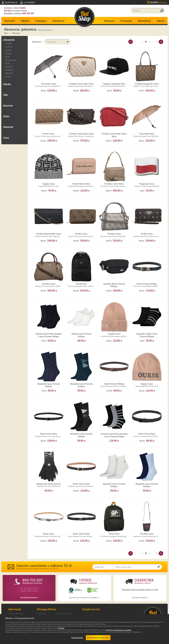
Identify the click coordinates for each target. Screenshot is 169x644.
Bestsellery (144, 21)
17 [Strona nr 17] (157, 42)
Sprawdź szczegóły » (140, 598)
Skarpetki (9, 70)
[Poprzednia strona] (131, 42)
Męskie (25, 21)
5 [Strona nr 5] (149, 42)
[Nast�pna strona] (161, 42)
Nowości (109, 21)
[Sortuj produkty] (58, 42)
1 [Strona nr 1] (135, 42)
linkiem (61, 628)
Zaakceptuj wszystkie (98, 638)
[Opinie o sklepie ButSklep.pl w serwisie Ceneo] (93, 590)
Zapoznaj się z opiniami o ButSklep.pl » (84, 598)
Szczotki (9, 67)
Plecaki (8, 50)
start (7, 33)
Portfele (9, 47)
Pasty (8, 76)
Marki (161, 21)
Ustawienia (77, 638)
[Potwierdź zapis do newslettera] (159, 567)
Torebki (9, 43)
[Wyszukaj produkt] (162, 11)
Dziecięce (41, 21)
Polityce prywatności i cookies (119, 630)
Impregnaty (11, 60)
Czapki (8, 53)
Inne (7, 57)
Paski (8, 63)
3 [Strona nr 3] (142, 42)
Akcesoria (58, 21)
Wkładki (9, 73)
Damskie (10, 21)
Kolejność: (37, 42)
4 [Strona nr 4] (146, 42)
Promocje (126, 21)
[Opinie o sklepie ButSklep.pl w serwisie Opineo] (76, 590)
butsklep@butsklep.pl (29, 598)
